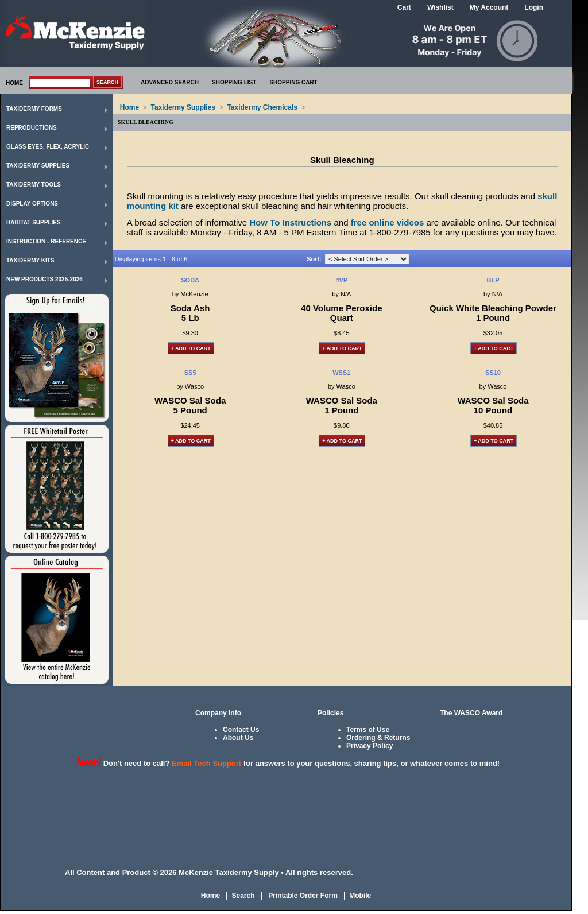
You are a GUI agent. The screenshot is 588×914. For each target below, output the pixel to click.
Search (243, 896)
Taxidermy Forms (34, 109)
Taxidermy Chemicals (262, 107)
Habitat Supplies (34, 222)
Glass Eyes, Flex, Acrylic (48, 147)
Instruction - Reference (46, 241)
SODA (190, 280)
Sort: (314, 259)
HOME (14, 83)
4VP (341, 280)
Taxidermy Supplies (38, 166)
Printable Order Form (302, 896)
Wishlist (440, 7)
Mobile (360, 896)
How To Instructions (290, 222)
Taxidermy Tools (34, 185)
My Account (489, 7)
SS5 (190, 373)
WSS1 (341, 373)
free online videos (388, 222)
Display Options (32, 204)
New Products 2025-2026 (45, 279)
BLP (493, 280)
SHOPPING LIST (234, 82)
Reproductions (32, 128)
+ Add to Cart (191, 348)
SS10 (493, 373)
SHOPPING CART (293, 82)
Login (534, 7)
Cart (404, 7)
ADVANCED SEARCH (170, 82)
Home (129, 107)
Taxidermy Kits (30, 260)
